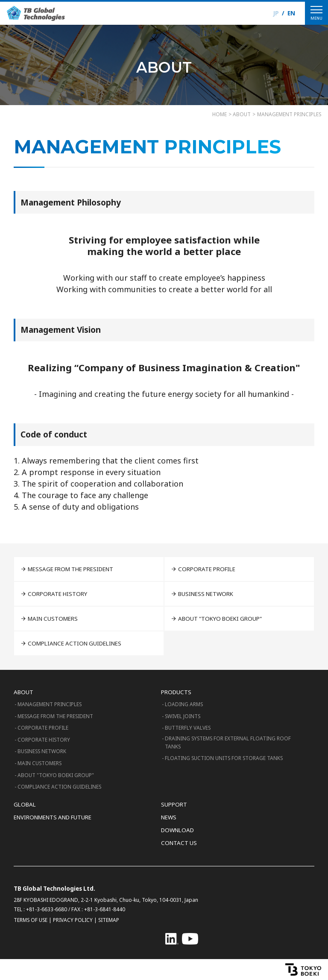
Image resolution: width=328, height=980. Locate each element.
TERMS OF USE (31, 920)
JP (276, 13)
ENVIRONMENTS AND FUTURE (53, 817)
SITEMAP (109, 920)
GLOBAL (25, 804)
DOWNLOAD (177, 830)
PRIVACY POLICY (73, 920)
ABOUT (23, 692)
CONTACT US (179, 843)
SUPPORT (174, 804)
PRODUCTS (176, 692)
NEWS (169, 817)
